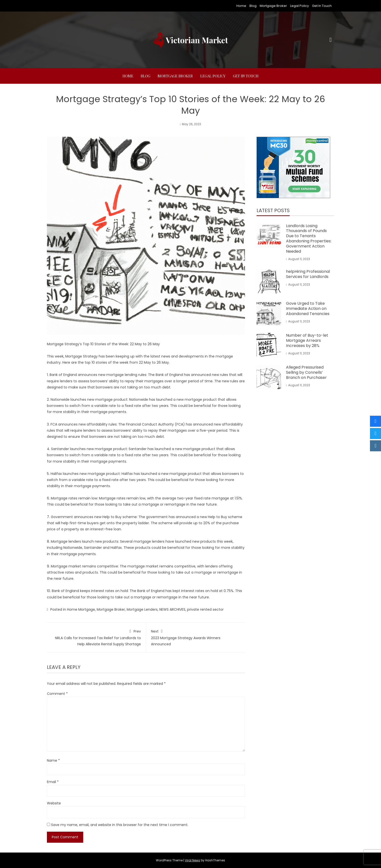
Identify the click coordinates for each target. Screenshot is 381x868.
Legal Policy (299, 6)
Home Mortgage (81, 609)
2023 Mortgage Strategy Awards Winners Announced (196, 637)
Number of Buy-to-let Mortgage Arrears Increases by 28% (307, 340)
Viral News (192, 860)
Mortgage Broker (273, 6)
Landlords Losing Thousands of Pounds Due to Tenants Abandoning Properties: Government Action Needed (309, 239)
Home (241, 6)
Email (53, 782)
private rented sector (205, 609)
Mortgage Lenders (142, 609)
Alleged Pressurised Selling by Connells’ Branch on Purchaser (306, 372)
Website (54, 803)
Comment (57, 694)
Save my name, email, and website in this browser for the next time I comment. (120, 825)
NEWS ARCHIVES (172, 609)
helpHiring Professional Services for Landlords (308, 274)
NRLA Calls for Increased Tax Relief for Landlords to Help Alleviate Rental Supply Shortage (96, 637)
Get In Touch (322, 6)
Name (53, 760)
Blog (253, 6)
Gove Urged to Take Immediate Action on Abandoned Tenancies (308, 309)
